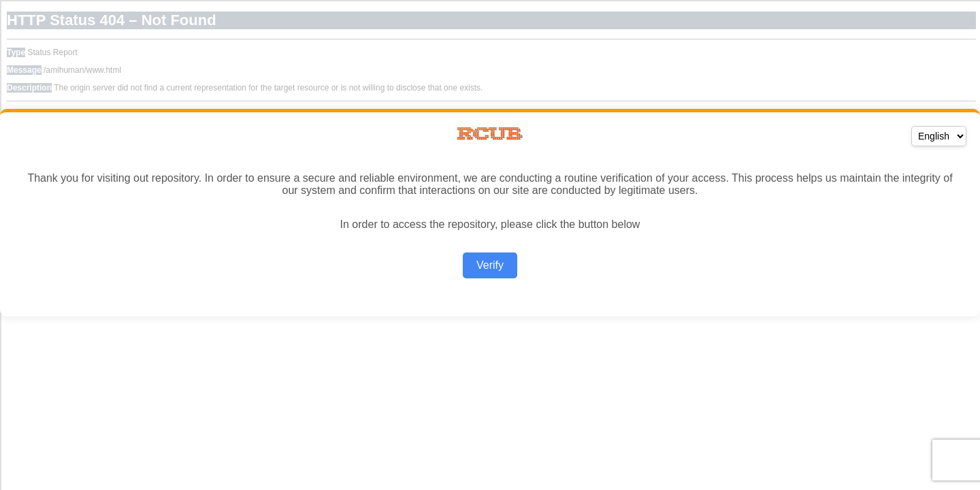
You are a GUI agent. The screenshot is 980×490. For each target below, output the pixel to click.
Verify (490, 265)
